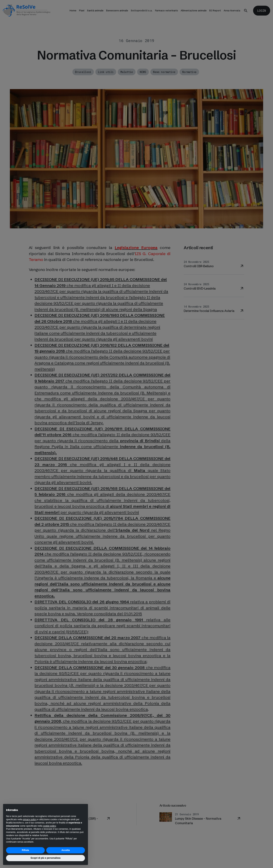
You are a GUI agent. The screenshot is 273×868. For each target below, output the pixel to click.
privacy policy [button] (30, 819)
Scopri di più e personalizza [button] (45, 858)
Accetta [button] (66, 850)
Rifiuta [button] (25, 850)
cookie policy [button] (49, 826)
